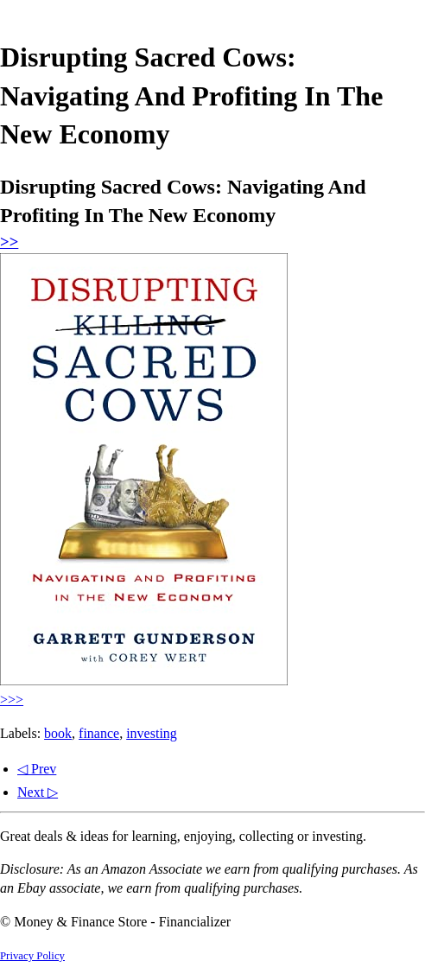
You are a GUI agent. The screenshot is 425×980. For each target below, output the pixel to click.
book (58, 733)
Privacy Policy (32, 956)
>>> (12, 700)
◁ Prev (37, 769)
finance (99, 733)
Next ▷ (38, 792)
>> (9, 242)
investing (152, 733)
